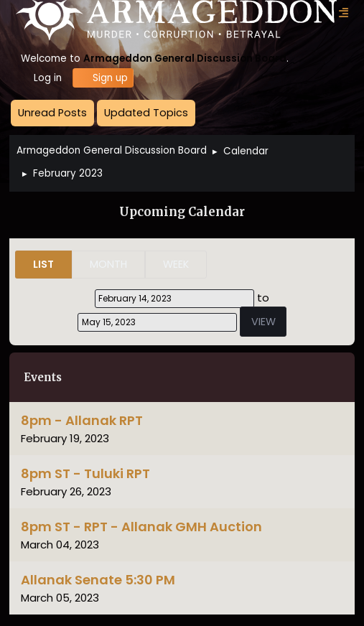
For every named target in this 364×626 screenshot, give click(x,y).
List (43, 264)
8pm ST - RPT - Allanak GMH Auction (141, 527)
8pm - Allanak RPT (82, 420)
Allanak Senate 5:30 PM (98, 580)
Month (108, 264)
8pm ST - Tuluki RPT (85, 473)
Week (176, 264)
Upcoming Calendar (182, 212)
